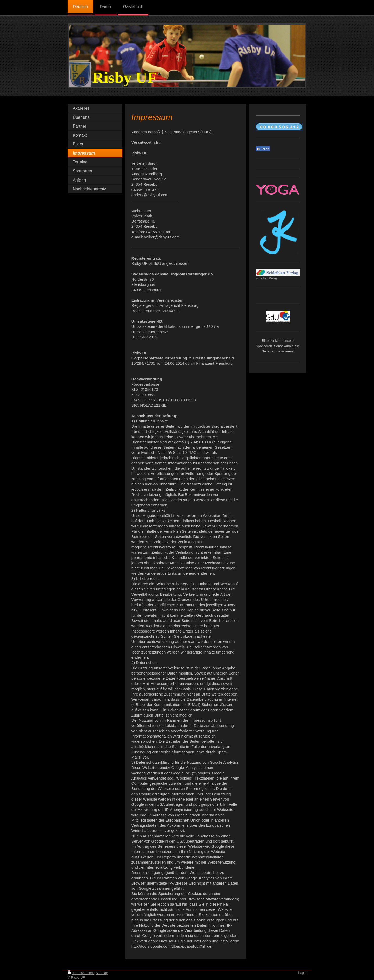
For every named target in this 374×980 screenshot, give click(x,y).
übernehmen (227, 526)
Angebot (150, 515)
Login (302, 973)
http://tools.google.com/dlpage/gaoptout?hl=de (171, 946)
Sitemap (102, 973)
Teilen (263, 149)
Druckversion (81, 973)
